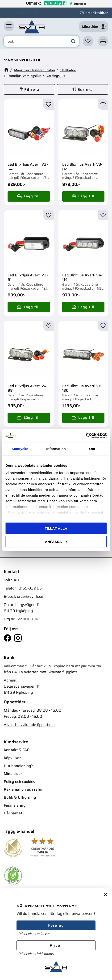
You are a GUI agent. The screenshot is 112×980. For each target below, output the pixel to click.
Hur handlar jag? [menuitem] (18, 766)
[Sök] (73, 41)
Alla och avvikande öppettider (29, 725)
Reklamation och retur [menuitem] (23, 789)
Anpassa (56, 542)
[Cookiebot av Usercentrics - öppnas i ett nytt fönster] (86, 436)
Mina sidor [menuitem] (13, 774)
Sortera (85, 90)
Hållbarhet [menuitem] (13, 813)
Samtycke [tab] (20, 448)
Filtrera (32, 90)
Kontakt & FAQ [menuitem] (17, 750)
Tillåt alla (56, 528)
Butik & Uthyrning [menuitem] (20, 797)
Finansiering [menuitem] (15, 805)
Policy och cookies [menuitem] (19, 782)
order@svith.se (97, 13)
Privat (56, 945)
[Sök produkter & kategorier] (41, 41)
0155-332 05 (30, 588)
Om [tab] (92, 448)
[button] (9, 26)
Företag (56, 925)
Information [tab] (56, 448)
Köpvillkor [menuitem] (12, 758)
